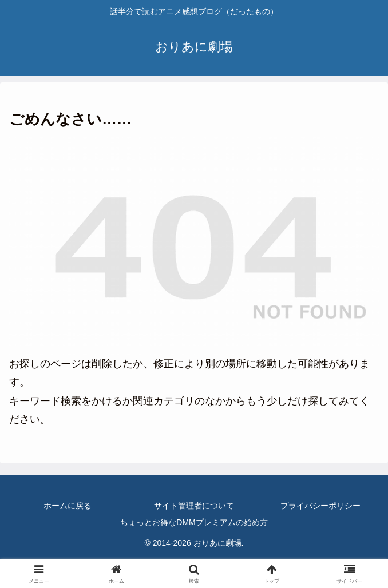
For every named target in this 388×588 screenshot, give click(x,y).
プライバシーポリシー (320, 506)
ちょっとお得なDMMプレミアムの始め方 (194, 522)
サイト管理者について (194, 506)
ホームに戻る (68, 506)
